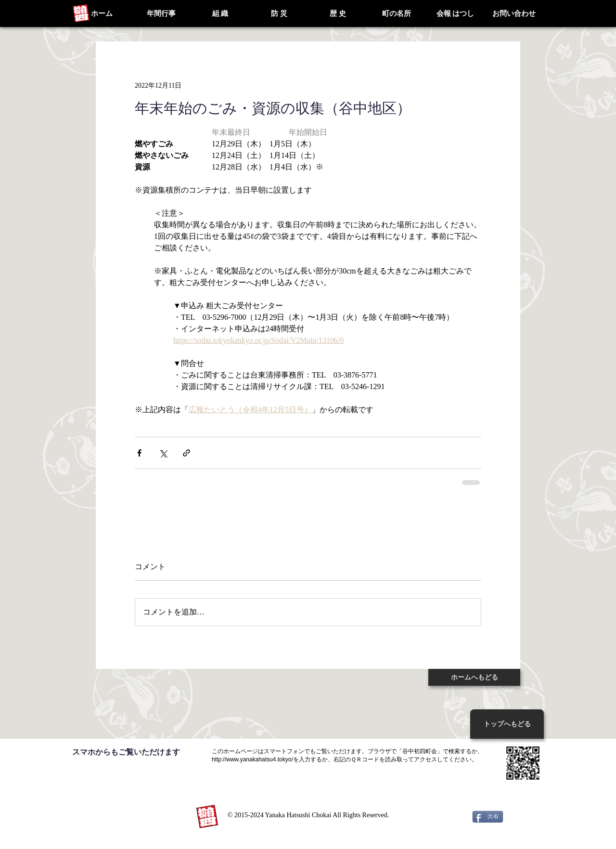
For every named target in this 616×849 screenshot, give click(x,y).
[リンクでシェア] (186, 453)
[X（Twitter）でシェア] (163, 453)
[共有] (488, 817)
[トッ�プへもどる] (507, 724)
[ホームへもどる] (474, 677)
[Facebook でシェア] (139, 453)
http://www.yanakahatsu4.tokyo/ (252, 759)
